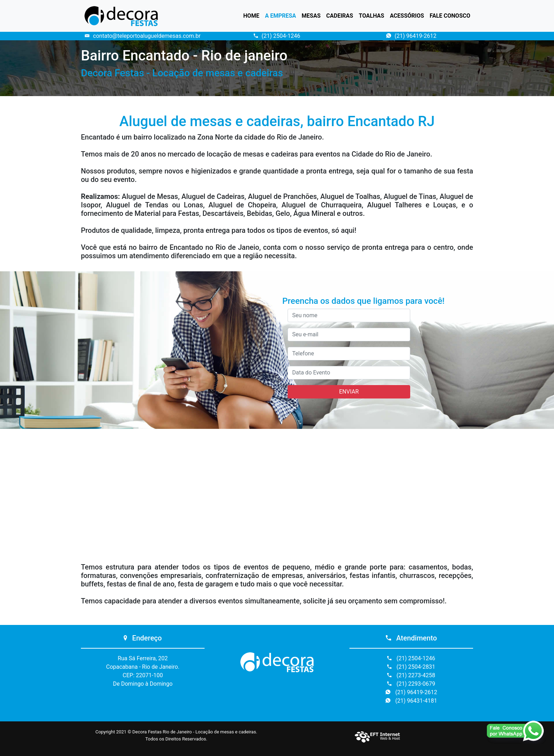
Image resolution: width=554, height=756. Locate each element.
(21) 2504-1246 (277, 36)
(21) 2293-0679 (411, 684)
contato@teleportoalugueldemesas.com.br (143, 36)
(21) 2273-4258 (411, 675)
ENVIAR (349, 392)
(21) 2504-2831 (411, 667)
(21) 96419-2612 (411, 36)
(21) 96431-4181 (411, 701)
